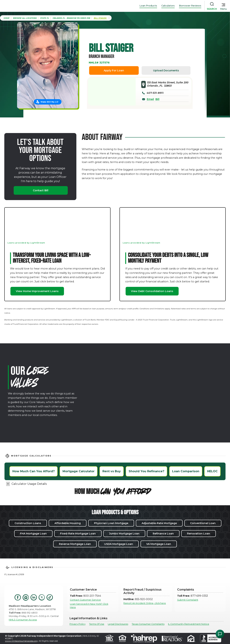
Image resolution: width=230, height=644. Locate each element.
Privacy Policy (78, 624)
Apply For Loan (114, 70)
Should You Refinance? (146, 471)
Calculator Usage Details (29, 484)
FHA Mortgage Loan (33, 534)
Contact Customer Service (85, 600)
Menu (223, 9)
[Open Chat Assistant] (220, 634)
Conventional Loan (203, 523)
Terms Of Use (97, 624)
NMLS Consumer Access (23, 620)
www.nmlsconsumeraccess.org (21, 641)
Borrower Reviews (190, 6)
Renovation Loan (199, 534)
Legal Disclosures (118, 624)
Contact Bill (41, 190)
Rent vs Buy (112, 471)
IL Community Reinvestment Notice (189, 624)
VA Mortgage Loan (159, 544)
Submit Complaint (188, 600)
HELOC (212, 471)
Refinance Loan (163, 534)
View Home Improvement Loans (37, 291)
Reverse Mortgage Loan (75, 544)
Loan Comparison (186, 471)
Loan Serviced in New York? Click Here (89, 606)
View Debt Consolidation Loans (152, 291)
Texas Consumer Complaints (148, 624)
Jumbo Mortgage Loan (124, 534)
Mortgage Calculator (79, 471)
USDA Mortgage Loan (119, 544)
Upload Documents (166, 70)
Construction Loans (28, 523)
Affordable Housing (68, 523)
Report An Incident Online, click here (145, 603)
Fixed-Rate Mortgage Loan (78, 534)
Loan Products (148, 6)
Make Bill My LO (49, 102)
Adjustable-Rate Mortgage (159, 523)
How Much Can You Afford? (34, 471)
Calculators (168, 6)
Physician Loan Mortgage (111, 523)
